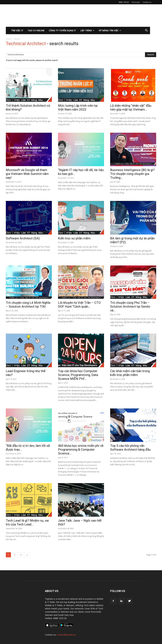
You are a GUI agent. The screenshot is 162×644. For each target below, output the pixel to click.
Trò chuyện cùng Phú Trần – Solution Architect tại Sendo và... (130, 307)
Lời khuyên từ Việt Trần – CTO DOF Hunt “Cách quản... (79, 305)
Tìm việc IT (17, 30)
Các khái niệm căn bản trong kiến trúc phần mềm (130, 373)
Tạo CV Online (36, 30)
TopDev (49, 599)
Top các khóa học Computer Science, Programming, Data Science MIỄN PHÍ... (78, 375)
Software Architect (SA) (23, 238)
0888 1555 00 (124, 2)
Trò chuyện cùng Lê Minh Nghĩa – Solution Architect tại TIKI (28, 305)
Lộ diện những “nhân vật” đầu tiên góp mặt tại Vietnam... (131, 108)
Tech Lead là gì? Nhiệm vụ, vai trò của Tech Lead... (27, 522)
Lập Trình (87, 30)
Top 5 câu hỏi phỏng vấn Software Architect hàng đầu (130, 448)
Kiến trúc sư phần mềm (74, 238)
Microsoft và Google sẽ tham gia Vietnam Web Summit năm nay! (27, 174)
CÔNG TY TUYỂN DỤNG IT (62, 30)
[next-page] (27, 555)
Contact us (147, 2)
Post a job (136, 2)
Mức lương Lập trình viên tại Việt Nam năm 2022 (78, 108)
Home (9, 39)
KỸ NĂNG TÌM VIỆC (110, 30)
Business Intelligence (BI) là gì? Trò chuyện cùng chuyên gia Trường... (132, 174)
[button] (146, 31)
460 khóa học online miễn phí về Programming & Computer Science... (81, 450)
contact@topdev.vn (66, 635)
